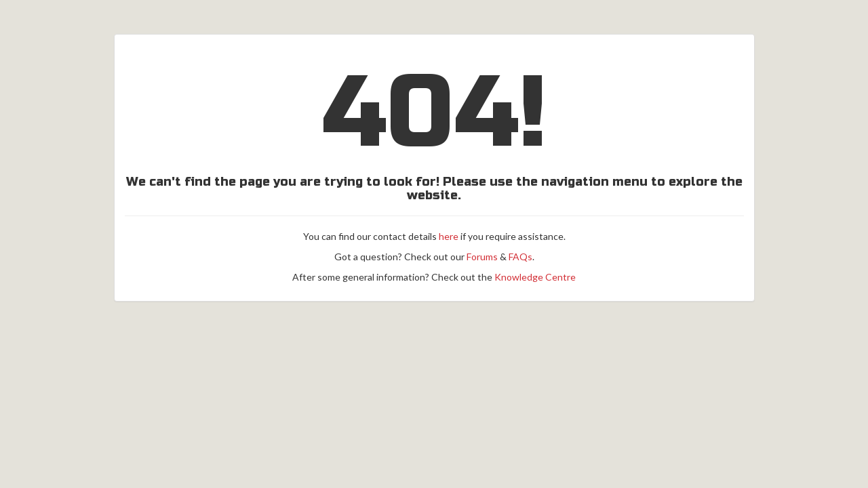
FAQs (520, 257)
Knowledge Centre (535, 277)
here (449, 236)
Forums (482, 257)
